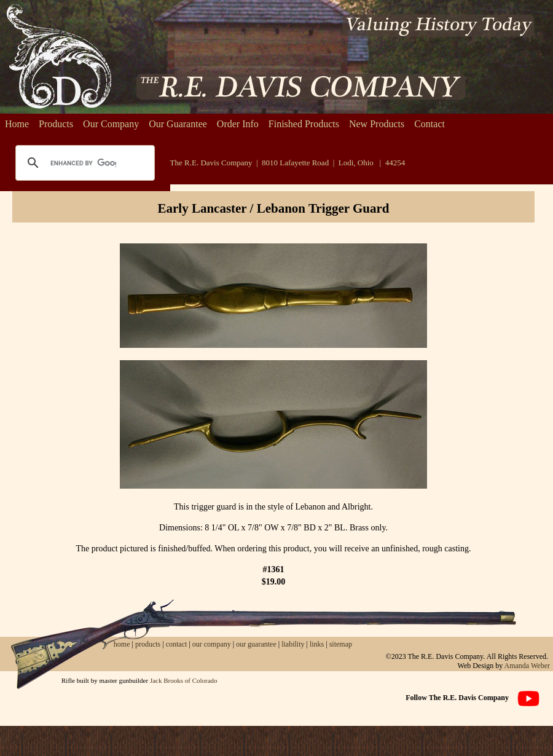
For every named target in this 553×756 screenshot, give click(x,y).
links (317, 644)
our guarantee (256, 644)
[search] (83, 163)
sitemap (341, 644)
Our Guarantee (178, 124)
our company (211, 644)
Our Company (111, 124)
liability (293, 644)
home (122, 644)
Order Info (238, 124)
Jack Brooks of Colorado (184, 680)
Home (17, 124)
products (148, 644)
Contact (429, 124)
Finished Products (304, 124)
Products (56, 124)
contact (178, 644)
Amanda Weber (527, 666)
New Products (377, 124)
